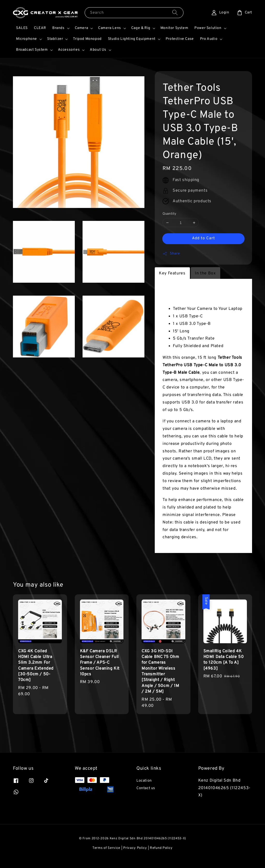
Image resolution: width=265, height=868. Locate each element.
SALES (22, 28)
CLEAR (40, 28)
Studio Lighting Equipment (132, 39)
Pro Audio (209, 39)
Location (144, 781)
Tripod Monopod (87, 39)
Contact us (146, 788)
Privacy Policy (135, 848)
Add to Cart (204, 238)
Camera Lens (110, 28)
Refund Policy (161, 848)
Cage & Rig (141, 28)
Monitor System (174, 28)
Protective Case (180, 39)
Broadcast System (32, 50)
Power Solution (208, 28)
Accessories (69, 50)
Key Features (172, 273)
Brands (58, 28)
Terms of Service (106, 848)
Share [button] (171, 254)
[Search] (175, 13)
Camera (82, 28)
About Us (98, 50)
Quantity (169, 214)
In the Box (205, 273)
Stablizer (55, 39)
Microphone (27, 39)
